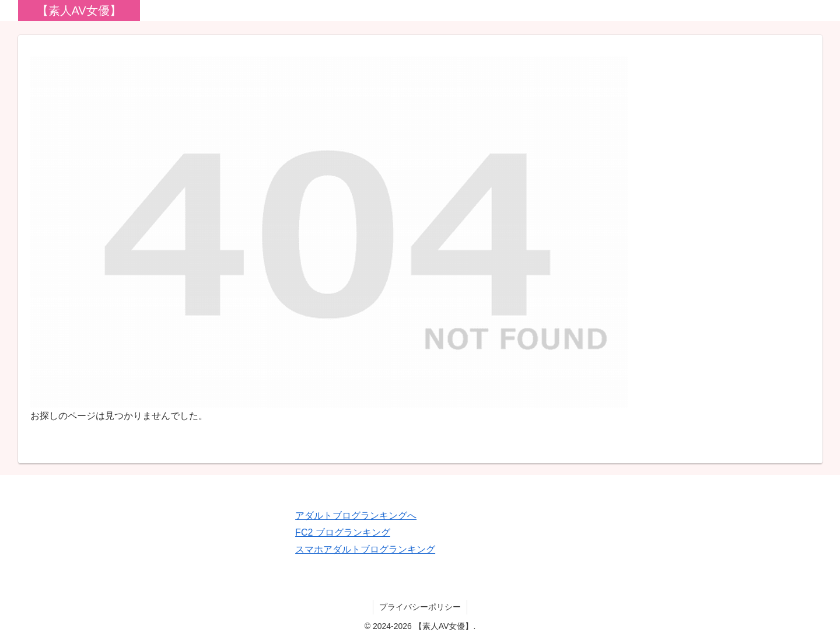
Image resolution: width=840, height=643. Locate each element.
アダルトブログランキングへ (356, 516)
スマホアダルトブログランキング (365, 549)
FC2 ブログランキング (343, 532)
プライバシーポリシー (420, 607)
